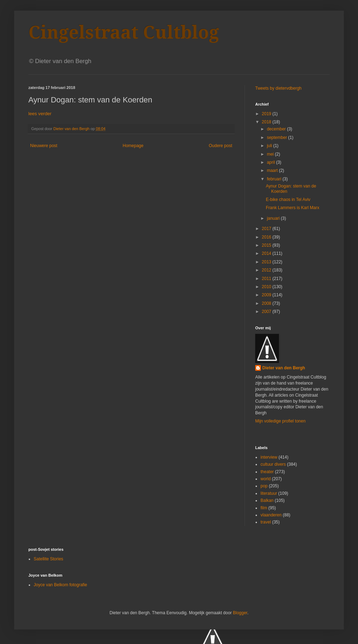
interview (269, 457)
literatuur (269, 493)
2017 (267, 229)
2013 (267, 262)
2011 (267, 279)
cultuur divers (273, 464)
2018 (267, 122)
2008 (267, 303)
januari (274, 218)
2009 (267, 295)
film (264, 508)
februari (275, 179)
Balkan (267, 500)
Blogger (240, 613)
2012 (267, 270)
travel (266, 522)
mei (271, 154)
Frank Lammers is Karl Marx (293, 208)
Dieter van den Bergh (284, 368)
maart (273, 170)
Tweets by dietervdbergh (278, 88)
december (277, 129)
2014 (267, 253)
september (278, 138)
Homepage (133, 146)
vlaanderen (271, 515)
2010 (267, 287)
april (272, 162)
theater (267, 472)
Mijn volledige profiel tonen (280, 421)
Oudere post (220, 146)
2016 (267, 237)
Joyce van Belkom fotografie (60, 585)
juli (270, 146)
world (266, 479)
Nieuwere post (44, 146)
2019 (267, 114)
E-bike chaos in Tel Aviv (288, 200)
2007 (267, 312)
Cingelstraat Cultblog (124, 32)
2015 (267, 245)
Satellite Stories (48, 559)
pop (264, 486)
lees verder (40, 114)
